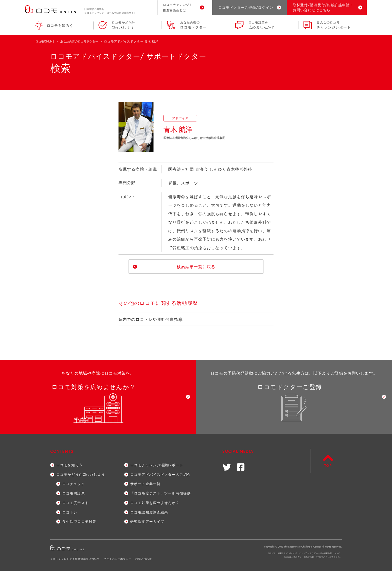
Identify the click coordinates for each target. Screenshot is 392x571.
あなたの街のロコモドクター (79, 41)
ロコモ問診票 (74, 493)
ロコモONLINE (45, 41)
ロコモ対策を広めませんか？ (155, 503)
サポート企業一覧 (145, 484)
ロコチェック (74, 484)
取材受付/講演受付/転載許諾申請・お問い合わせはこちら (323, 7)
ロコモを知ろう (54, 25)
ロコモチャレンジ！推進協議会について (75, 559)
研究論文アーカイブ (147, 521)
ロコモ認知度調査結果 (149, 512)
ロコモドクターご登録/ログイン (246, 7)
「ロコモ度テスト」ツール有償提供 (160, 493)
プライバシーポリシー (117, 559)
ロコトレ (70, 512)
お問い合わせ (143, 559)
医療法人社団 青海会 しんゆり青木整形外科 (210, 169)
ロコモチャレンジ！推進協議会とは (178, 7)
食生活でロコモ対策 (79, 521)
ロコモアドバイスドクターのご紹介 (160, 474)
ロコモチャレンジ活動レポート (157, 465)
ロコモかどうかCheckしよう (81, 474)
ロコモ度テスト (75, 503)
